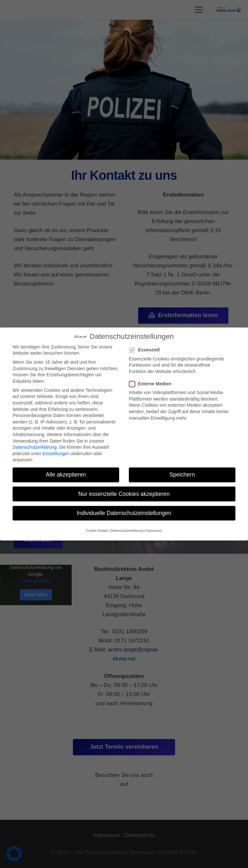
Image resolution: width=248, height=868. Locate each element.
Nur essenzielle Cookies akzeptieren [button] (124, 493)
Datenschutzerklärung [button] (127, 530)
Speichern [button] (182, 474)
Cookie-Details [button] (97, 530)
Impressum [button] (154, 530)
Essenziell (146, 350)
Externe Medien (152, 383)
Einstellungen (56, 453)
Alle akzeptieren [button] (66, 474)
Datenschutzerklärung (35, 447)
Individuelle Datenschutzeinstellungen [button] (124, 512)
